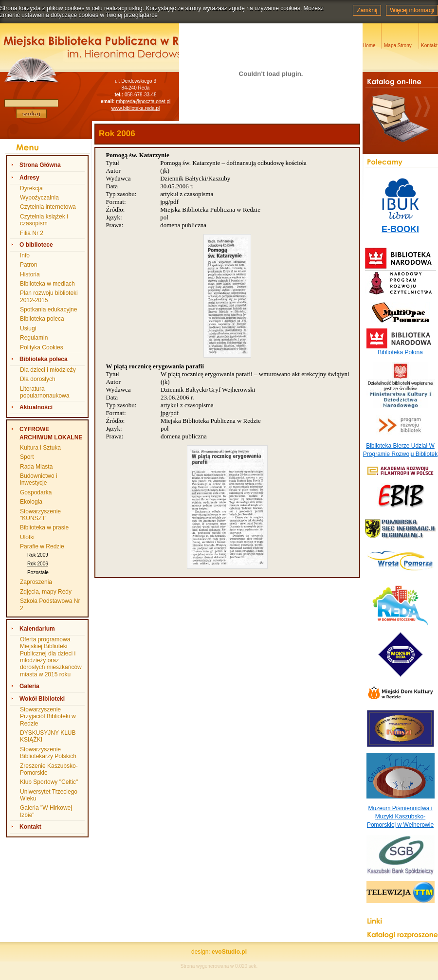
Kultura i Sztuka (40, 448)
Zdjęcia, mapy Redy (46, 592)
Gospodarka (36, 492)
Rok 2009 (38, 555)
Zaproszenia (36, 582)
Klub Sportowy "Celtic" (49, 782)
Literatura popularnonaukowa (45, 392)
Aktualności (36, 407)
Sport (27, 457)
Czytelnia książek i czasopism (44, 220)
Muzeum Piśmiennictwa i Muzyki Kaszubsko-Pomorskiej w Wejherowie (400, 817)
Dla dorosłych (38, 379)
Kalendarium (37, 629)
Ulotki (27, 537)
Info (25, 255)
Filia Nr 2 (32, 233)
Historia (30, 274)
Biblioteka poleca (42, 319)
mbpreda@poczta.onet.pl (143, 101)
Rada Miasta (36, 467)
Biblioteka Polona (400, 352)
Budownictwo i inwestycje (39, 479)
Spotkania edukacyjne (48, 309)
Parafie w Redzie (42, 546)
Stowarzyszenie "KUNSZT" (40, 515)
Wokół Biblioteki (42, 699)
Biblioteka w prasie (44, 527)
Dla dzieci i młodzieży (48, 370)
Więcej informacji (412, 10)
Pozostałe (38, 572)
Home (369, 45)
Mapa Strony (398, 45)
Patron (28, 265)
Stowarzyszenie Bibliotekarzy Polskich (48, 753)
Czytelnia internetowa (48, 207)
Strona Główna (40, 165)
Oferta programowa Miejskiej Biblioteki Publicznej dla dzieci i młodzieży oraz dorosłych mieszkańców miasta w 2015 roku (51, 657)
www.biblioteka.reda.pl (136, 108)
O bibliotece (36, 245)
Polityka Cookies (42, 347)
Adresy (29, 178)
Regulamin (34, 338)
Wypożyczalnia (39, 198)
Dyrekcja (31, 188)
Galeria (29, 686)
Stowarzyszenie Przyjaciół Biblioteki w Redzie (48, 717)
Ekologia (31, 502)
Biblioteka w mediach (47, 284)
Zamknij (367, 10)
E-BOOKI (400, 229)
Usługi (28, 328)
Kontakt (30, 827)
